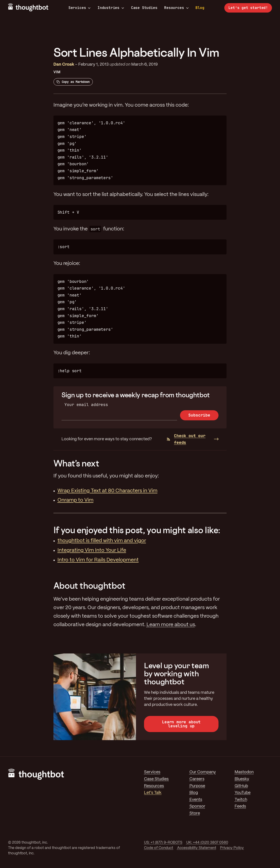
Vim (57, 72)
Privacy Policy (232, 848)
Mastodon (244, 772)
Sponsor (197, 806)
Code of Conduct (159, 848)
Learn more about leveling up (181, 724)
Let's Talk (153, 793)
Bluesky (242, 779)
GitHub (241, 786)
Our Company (203, 772)
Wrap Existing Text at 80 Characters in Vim (107, 491)
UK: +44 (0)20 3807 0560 (207, 843)
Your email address (86, 405)
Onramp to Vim (75, 500)
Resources (176, 8)
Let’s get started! (248, 8)
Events (196, 800)
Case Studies (144, 8)
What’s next (76, 463)
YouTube (243, 793)
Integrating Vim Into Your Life (92, 550)
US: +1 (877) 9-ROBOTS (163, 843)
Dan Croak (64, 64)
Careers (197, 779)
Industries (111, 8)
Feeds (240, 806)
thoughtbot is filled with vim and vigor (102, 541)
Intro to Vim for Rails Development (98, 560)
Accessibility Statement (197, 848)
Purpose (197, 786)
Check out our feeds (186, 439)
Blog (200, 8)
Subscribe (199, 415)
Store (195, 813)
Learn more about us (171, 625)
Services (80, 8)
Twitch (241, 800)
